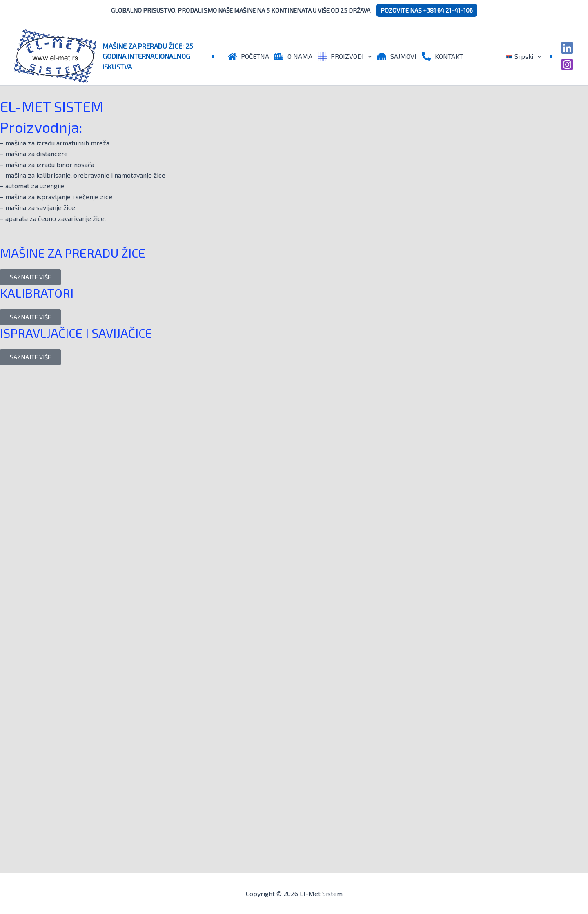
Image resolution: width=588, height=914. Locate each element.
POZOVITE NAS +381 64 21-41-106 (427, 10)
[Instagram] (567, 65)
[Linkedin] (567, 48)
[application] (368, 56)
